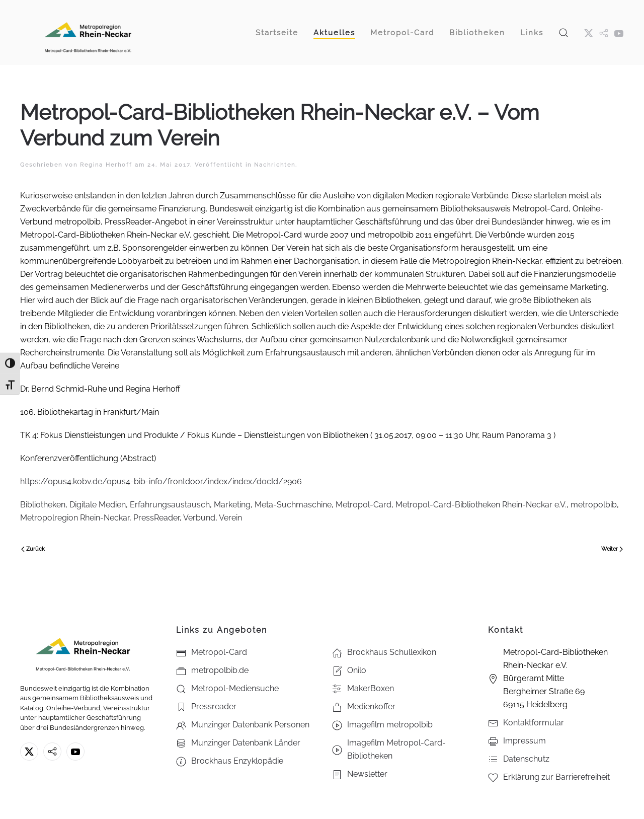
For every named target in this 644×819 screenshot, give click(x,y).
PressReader (156, 518)
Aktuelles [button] (334, 33)
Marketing (232, 505)
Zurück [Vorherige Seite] (33, 549)
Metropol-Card (364, 505)
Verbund (199, 518)
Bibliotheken (477, 33)
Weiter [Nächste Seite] (612, 549)
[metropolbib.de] (52, 752)
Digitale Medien (98, 505)
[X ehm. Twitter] (589, 33)
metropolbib (594, 505)
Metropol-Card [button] (402, 33)
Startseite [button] (277, 33)
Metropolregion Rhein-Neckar (75, 518)
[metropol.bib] (604, 33)
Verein (230, 518)
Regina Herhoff (106, 165)
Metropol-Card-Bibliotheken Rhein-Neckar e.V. (481, 505)
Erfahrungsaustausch (170, 505)
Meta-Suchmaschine (293, 505)
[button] (563, 32)
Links (532, 33)
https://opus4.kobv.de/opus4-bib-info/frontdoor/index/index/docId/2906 (162, 481)
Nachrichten (275, 165)
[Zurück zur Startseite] (88, 32)
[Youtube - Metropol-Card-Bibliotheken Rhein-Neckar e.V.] (619, 33)
